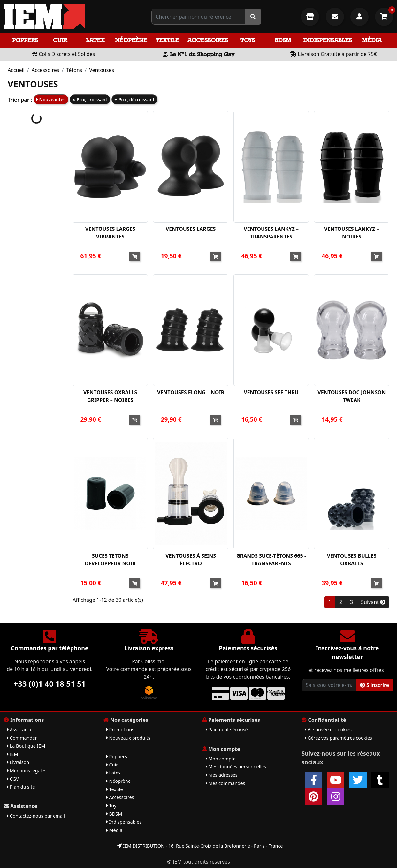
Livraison (18, 762)
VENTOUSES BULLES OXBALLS (351, 560)
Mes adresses (222, 775)
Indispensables (328, 40)
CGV (13, 779)
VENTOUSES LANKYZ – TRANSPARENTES (271, 233)
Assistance (20, 730)
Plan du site (21, 787)
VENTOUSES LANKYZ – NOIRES (352, 233)
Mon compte (221, 759)
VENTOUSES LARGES (191, 229)
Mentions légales (27, 770)
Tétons (74, 70)
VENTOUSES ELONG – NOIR (191, 392)
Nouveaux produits (128, 738)
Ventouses (102, 70)
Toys (248, 40)
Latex (95, 40)
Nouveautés (51, 99)
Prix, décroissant (134, 99)
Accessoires (208, 40)
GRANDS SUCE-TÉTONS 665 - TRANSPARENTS (271, 560)
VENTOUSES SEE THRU (271, 392)
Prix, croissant (90, 99)
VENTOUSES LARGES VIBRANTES (110, 233)
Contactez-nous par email (36, 816)
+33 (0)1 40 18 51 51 (50, 684)
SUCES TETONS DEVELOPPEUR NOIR (110, 560)
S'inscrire (374, 685)
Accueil (16, 70)
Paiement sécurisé (227, 730)
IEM (13, 754)
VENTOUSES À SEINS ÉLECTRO (191, 560)
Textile (167, 40)
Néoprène (131, 40)
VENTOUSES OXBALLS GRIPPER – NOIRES (110, 396)
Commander (22, 738)
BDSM (283, 40)
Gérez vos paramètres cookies (338, 738)
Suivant (373, 602)
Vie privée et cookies (328, 730)
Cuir (60, 40)
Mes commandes (225, 783)
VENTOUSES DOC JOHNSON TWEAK (351, 396)
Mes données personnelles (236, 767)
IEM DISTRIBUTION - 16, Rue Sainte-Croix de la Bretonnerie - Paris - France (200, 846)
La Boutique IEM (26, 746)
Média (372, 40)
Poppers (25, 40)
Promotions (120, 730)
